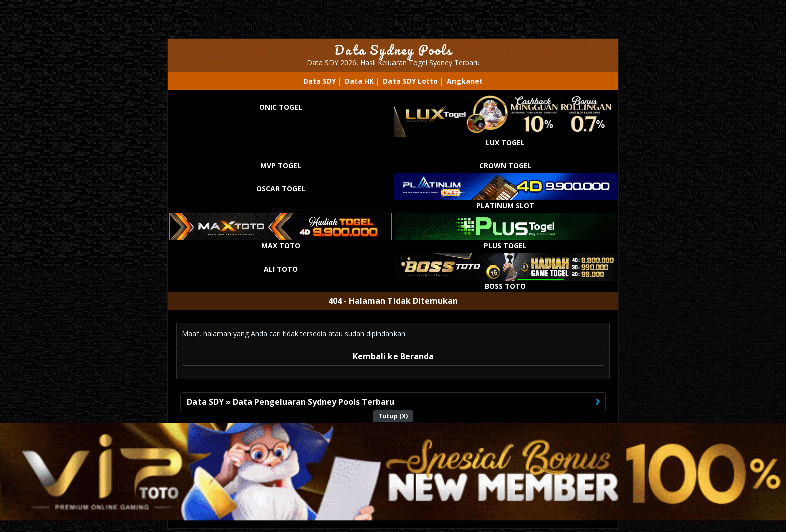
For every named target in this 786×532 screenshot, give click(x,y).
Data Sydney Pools (393, 50)
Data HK (359, 81)
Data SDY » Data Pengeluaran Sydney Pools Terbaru (291, 402)
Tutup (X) (393, 416)
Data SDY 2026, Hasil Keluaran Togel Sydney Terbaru (393, 62)
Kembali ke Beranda (393, 356)
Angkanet (465, 81)
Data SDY (320, 81)
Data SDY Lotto (410, 81)
